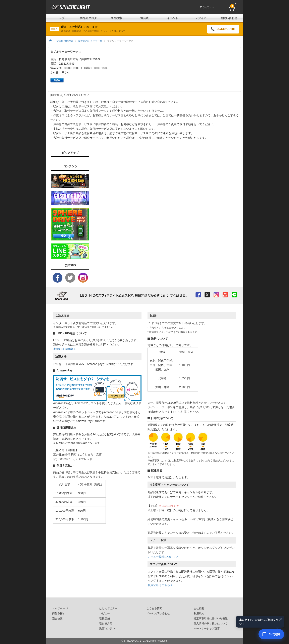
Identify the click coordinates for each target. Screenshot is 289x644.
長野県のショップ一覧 (90, 41)
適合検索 (57, 619)
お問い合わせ (229, 18)
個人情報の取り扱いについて (211, 624)
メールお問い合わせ (158, 614)
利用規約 (199, 614)
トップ (60, 18)
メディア (201, 18)
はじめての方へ (108, 609)
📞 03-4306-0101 (223, 29)
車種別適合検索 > (64, 349)
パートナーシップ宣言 (207, 629)
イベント (173, 18)
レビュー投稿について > (163, 557)
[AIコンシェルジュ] (271, 634)
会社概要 (199, 609)
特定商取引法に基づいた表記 (211, 619)
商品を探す (59, 614)
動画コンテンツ (108, 629)
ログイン (207, 7)
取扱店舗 (105, 619)
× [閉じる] (281, 619)
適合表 (144, 18)
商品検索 (116, 18)
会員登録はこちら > (160, 585)
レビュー (105, 614)
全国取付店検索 (65, 41)
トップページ (60, 609)
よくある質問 (154, 609)
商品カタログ (88, 18)
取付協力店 (106, 624)
